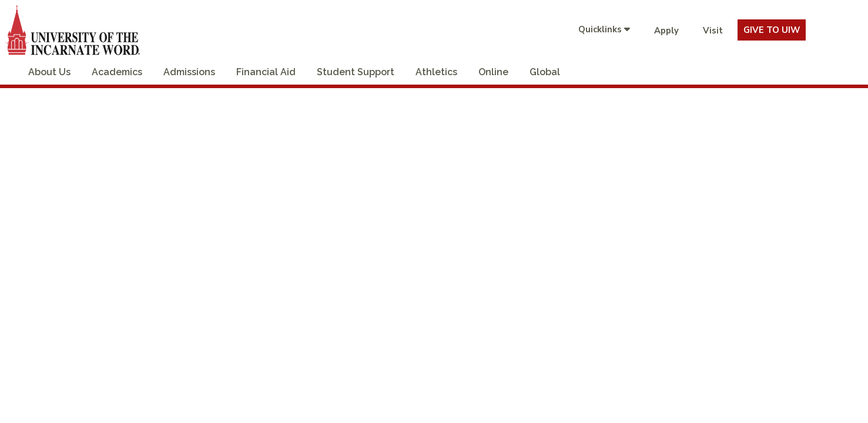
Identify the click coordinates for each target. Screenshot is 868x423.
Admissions (189, 72)
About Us (49, 72)
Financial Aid (266, 72)
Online (493, 72)
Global (545, 72)
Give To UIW (772, 30)
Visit (713, 31)
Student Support (356, 72)
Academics (117, 72)
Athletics (436, 72)
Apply (666, 31)
